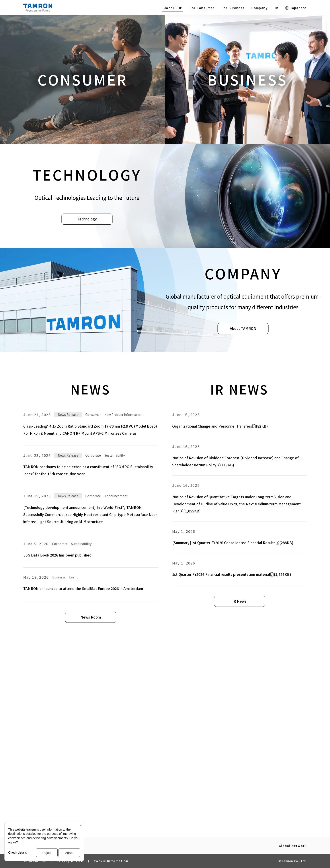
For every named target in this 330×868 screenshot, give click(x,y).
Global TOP (173, 8)
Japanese (296, 8)
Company (260, 8)
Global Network (293, 846)
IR (277, 8)
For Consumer (202, 8)
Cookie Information (111, 861)
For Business (233, 8)
